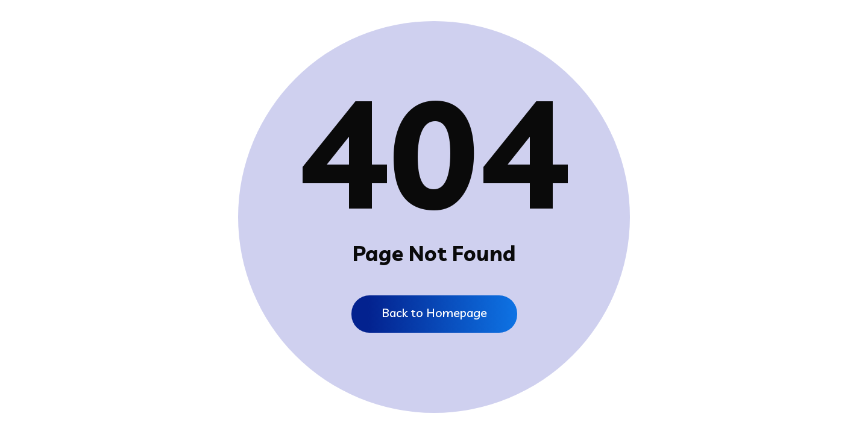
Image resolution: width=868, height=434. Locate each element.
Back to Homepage (434, 313)
